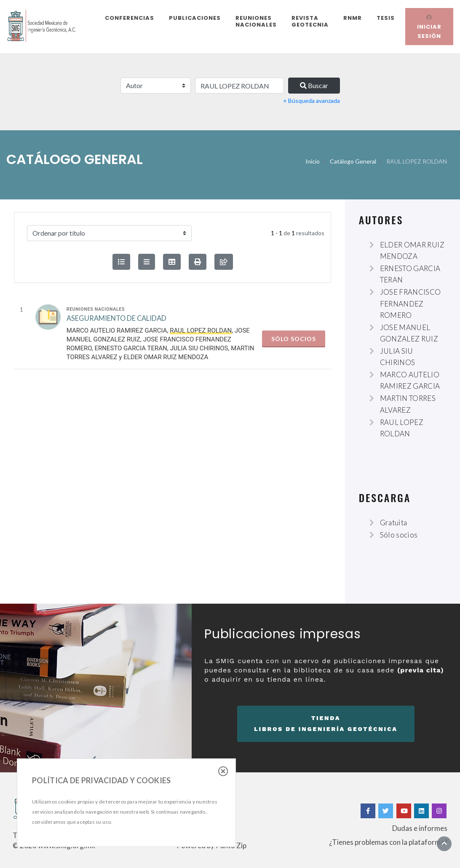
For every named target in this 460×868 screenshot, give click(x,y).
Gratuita (394, 523)
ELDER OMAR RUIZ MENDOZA (166, 361)
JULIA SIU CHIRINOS (199, 352)
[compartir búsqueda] (224, 262)
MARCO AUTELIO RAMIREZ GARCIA (117, 335)
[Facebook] (367, 811)
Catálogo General (353, 161)
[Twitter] (385, 811)
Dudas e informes (420, 828)
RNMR (353, 18)
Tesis (386, 18)
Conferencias (130, 18)
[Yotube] (404, 811)
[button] (198, 262)
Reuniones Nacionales (256, 21)
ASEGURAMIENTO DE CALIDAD (116, 323)
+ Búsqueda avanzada (312, 101)
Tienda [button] (326, 725)
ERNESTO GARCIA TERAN (131, 352)
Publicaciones (195, 18)
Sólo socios (294, 343)
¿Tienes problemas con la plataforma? (388, 842)
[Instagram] (439, 811)
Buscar (314, 85)
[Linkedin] (421, 811)
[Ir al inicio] (444, 843)
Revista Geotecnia (310, 21)
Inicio (313, 161)
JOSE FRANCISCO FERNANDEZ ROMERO (411, 303)
